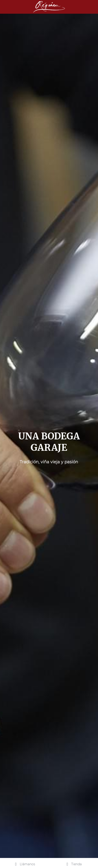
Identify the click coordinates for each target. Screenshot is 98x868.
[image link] (49, 7)
